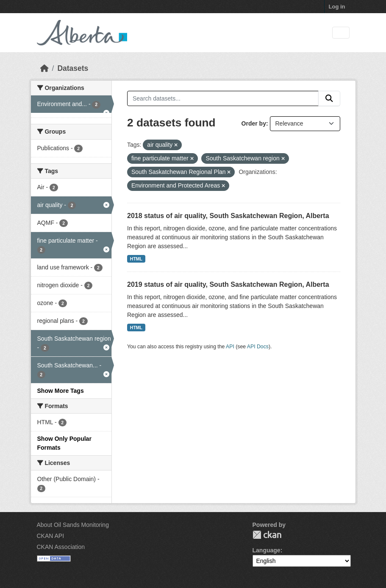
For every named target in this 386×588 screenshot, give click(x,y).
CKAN (267, 535)
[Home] (44, 68)
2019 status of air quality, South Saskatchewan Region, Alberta (228, 284)
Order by (254, 123)
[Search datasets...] (223, 98)
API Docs (258, 347)
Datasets (73, 68)
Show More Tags (61, 391)
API (230, 347)
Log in (337, 7)
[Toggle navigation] (341, 33)
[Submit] (329, 98)
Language (267, 550)
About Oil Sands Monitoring (73, 525)
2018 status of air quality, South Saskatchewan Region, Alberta (228, 216)
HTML (136, 259)
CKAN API (51, 536)
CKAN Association (61, 547)
